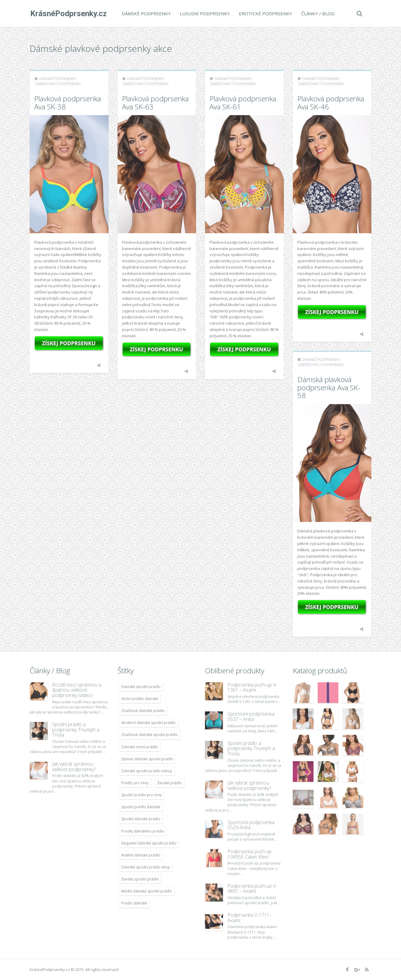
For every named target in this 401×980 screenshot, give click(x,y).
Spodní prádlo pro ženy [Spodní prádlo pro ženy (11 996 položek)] (142, 795)
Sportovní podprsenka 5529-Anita (251, 825)
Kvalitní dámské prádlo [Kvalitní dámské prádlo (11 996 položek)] (141, 855)
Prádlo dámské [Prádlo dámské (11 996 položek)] (134, 903)
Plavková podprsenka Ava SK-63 (155, 102)
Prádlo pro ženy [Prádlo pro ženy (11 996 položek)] (135, 783)
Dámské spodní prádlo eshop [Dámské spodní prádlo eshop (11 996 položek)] (147, 771)
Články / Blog (317, 13)
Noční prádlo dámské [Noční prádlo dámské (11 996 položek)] (140, 699)
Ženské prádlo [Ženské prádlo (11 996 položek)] (170, 783)
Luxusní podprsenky (204, 13)
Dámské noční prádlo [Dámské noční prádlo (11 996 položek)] (140, 747)
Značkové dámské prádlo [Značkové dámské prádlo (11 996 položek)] (143, 711)
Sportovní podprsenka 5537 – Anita (251, 716)
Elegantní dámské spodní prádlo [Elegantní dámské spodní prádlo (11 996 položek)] (149, 843)
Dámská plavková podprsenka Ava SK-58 (329, 387)
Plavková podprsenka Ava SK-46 (331, 102)
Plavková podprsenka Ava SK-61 (243, 102)
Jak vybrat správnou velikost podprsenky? (74, 767)
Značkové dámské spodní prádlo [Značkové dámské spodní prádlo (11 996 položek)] (150, 735)
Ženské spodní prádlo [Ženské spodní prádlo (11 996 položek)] (140, 879)
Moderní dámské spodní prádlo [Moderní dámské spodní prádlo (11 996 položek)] (149, 723)
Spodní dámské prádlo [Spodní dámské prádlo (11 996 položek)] (141, 819)
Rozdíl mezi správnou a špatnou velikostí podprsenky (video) (77, 690)
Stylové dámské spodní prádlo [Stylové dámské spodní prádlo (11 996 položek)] (147, 759)
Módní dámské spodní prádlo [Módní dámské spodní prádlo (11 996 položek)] (147, 891)
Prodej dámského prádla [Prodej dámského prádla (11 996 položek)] (143, 831)
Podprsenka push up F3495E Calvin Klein (250, 854)
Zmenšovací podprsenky (58, 84)
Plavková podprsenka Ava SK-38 (68, 102)
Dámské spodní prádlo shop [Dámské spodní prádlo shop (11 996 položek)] (146, 867)
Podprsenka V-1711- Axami (249, 918)
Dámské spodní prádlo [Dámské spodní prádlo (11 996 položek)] (141, 687)
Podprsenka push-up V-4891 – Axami (252, 889)
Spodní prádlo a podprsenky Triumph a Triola (76, 730)
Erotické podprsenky (265, 13)
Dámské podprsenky (146, 13)
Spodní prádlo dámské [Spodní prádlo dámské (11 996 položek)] (141, 807)
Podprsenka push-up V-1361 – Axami (252, 687)
